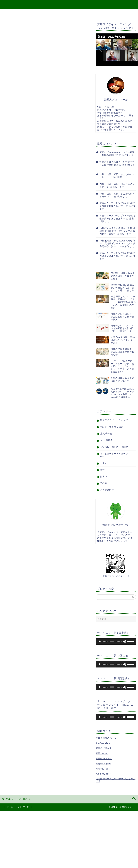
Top (44, 13)
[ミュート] (125, 642)
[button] (100, 50)
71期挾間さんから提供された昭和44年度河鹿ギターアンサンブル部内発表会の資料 (117, 231)
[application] (116, 642)
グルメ (103, 463)
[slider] (112, 642)
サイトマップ (61, 13)
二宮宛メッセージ (87, 13)
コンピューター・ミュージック (114, 455)
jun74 (125, 155)
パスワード (11, 52)
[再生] (100, 642)
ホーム (10, 807)
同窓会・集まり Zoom (112, 427)
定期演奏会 (106, 434)
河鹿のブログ (69, 4)
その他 (103, 483)
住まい (103, 477)
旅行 (102, 470)
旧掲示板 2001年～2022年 (115, 447)
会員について (13, 80)
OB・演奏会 (106, 440)
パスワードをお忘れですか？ (22, 77)
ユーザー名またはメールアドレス (25, 43)
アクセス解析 (107, 490)
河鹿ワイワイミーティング (114, 420)
